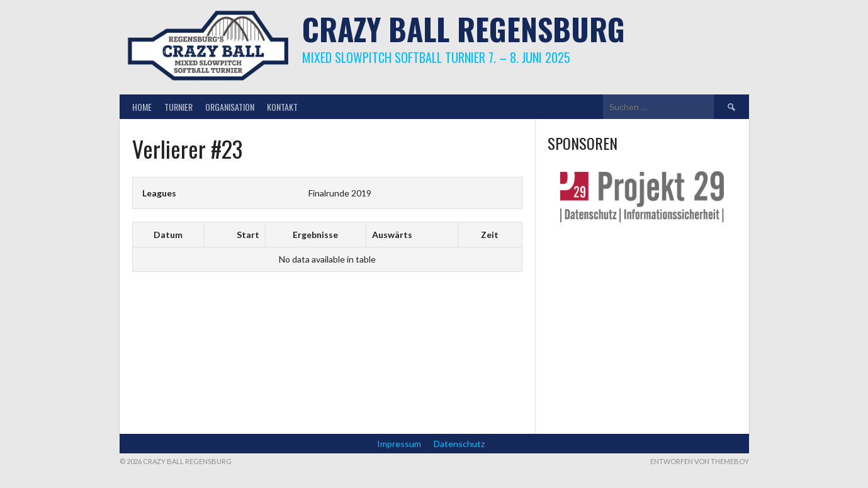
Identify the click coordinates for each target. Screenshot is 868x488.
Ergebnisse (315, 235)
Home (142, 107)
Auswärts (392, 235)
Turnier (178, 107)
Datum (168, 235)
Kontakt (282, 107)
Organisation (230, 107)
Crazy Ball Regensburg (464, 29)
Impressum (399, 444)
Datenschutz (459, 444)
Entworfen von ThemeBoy (700, 461)
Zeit (490, 235)
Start (248, 235)
